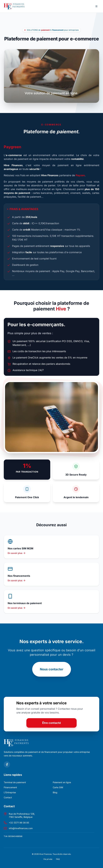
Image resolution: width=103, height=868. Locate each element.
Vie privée (48, 859)
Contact (8, 797)
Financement (10, 787)
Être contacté (52, 723)
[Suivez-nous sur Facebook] (7, 764)
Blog (55, 792)
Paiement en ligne (62, 782)
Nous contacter (52, 669)
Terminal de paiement (15, 782)
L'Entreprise (10, 792)
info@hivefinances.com (21, 828)
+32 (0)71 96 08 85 (19, 823)
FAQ (58, 859)
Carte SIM (58, 787)
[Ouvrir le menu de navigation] (96, 6)
